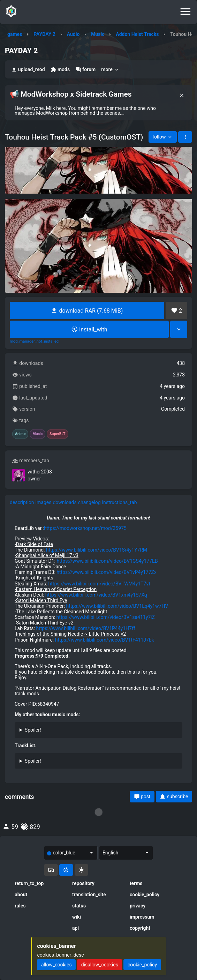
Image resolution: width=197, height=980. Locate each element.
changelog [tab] (89, 502)
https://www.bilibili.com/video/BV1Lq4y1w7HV (117, 606)
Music (98, 34)
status (79, 906)
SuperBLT (58, 434)
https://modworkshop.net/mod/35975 (85, 528)
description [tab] (22, 502)
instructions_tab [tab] (120, 502)
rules (20, 906)
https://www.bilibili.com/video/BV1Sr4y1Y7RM (97, 550)
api (75, 928)
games (15, 34)
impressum (142, 917)
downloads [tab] (65, 502)
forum (85, 70)
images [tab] (44, 502)
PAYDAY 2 (44, 34)
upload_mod (28, 70)
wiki (77, 917)
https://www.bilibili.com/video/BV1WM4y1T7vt (99, 584)
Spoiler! (33, 730)
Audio (73, 34)
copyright (140, 928)
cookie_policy (145, 895)
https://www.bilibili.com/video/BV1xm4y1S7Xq (96, 595)
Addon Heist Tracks (137, 34)
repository (83, 883)
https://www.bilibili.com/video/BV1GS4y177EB (107, 561)
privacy (138, 906)
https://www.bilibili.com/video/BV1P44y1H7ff (85, 628)
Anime (20, 434)
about (21, 895)
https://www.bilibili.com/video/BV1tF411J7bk (105, 640)
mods (60, 70)
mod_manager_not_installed (34, 342)
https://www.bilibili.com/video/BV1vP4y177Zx (107, 572)
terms (136, 883)
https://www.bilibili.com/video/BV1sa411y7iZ (106, 617)
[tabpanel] (98, 644)
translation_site (89, 895)
